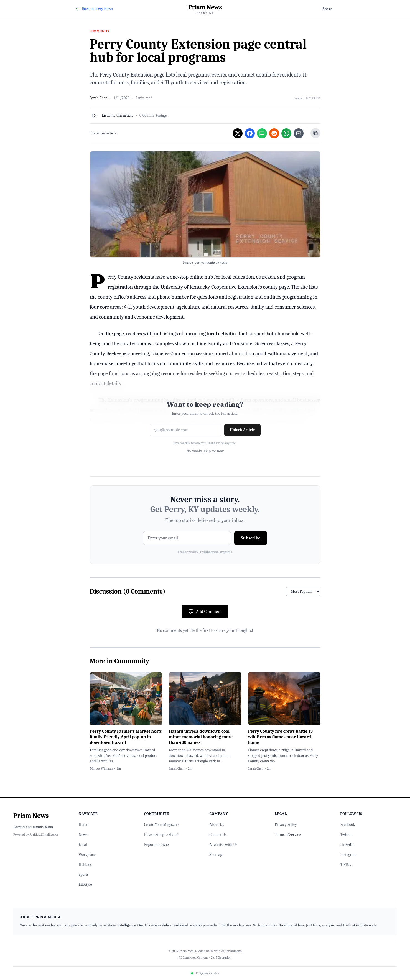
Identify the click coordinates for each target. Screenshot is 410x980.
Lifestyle (85, 884)
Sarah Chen (99, 98)
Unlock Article (242, 430)
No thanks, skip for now (205, 451)
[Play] (94, 116)
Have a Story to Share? (162, 835)
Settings (161, 116)
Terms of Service (288, 835)
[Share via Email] (299, 133)
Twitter (346, 835)
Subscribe (251, 538)
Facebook (347, 825)
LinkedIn (347, 845)
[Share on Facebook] (250, 133)
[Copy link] (315, 133)
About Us (217, 825)
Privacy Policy (286, 825)
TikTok (346, 865)
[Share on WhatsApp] (286, 133)
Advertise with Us (223, 845)
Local (83, 845)
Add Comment (205, 612)
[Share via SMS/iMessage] (262, 133)
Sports (84, 875)
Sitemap (216, 855)
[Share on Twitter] (238, 133)
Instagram (348, 855)
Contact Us (218, 835)
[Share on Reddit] (274, 133)
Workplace (87, 855)
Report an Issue (156, 845)
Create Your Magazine (161, 825)
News (83, 835)
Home (83, 825)
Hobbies (85, 865)
